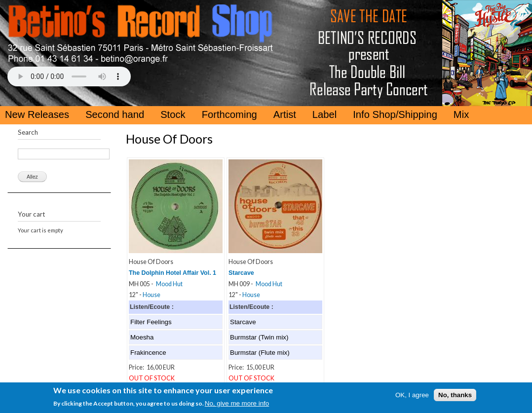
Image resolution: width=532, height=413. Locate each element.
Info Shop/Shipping (395, 114)
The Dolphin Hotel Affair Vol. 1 (172, 273)
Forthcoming (229, 114)
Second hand (115, 114)
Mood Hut (169, 284)
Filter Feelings (151, 322)
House (152, 295)
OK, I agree (412, 396)
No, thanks (455, 396)
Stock (173, 114)
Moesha (142, 337)
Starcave (241, 273)
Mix (461, 114)
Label (324, 114)
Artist (285, 114)
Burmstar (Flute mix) (260, 353)
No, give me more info (237, 405)
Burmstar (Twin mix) (259, 337)
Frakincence (148, 353)
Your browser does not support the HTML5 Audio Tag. (69, 76)
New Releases (37, 114)
